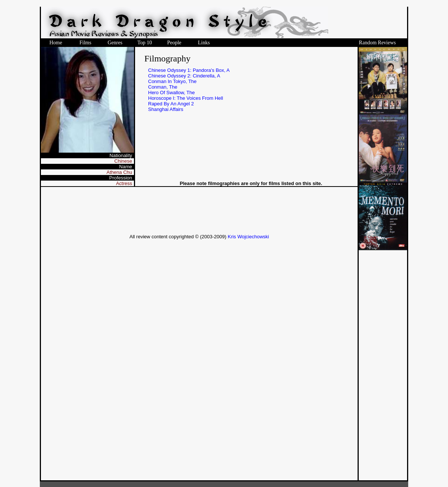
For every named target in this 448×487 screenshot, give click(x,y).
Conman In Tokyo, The (172, 81)
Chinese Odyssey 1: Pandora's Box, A (189, 70)
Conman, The (163, 87)
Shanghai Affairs (166, 109)
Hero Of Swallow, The (171, 93)
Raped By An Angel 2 (171, 104)
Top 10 (145, 43)
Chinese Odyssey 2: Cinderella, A (184, 76)
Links (204, 43)
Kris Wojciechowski (248, 237)
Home (56, 43)
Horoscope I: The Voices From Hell (185, 98)
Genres (115, 43)
